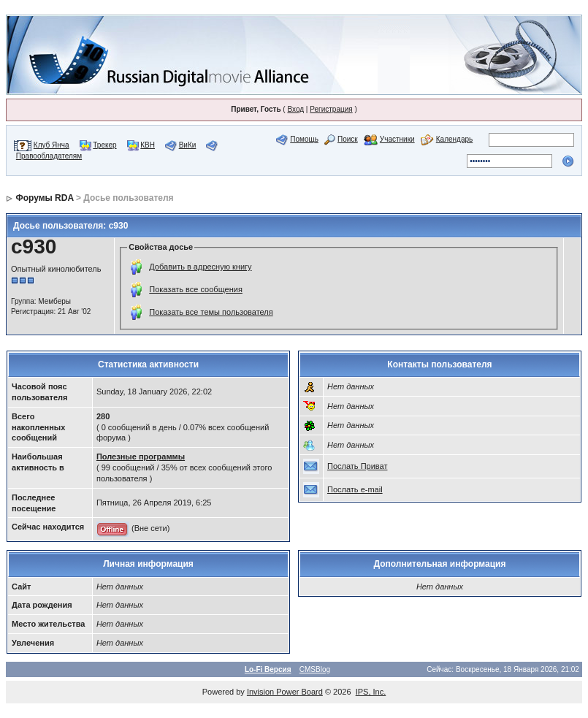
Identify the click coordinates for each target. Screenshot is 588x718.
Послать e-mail (355, 489)
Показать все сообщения (196, 289)
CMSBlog (315, 669)
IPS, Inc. (371, 692)
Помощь (304, 139)
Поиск (348, 139)
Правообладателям (49, 156)
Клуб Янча (51, 145)
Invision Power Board (285, 692)
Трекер (104, 145)
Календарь (454, 139)
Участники (397, 139)
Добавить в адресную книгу (200, 267)
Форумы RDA (44, 198)
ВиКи (188, 145)
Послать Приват (357, 466)
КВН (148, 145)
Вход (295, 109)
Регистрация (331, 109)
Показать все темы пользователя (211, 312)
